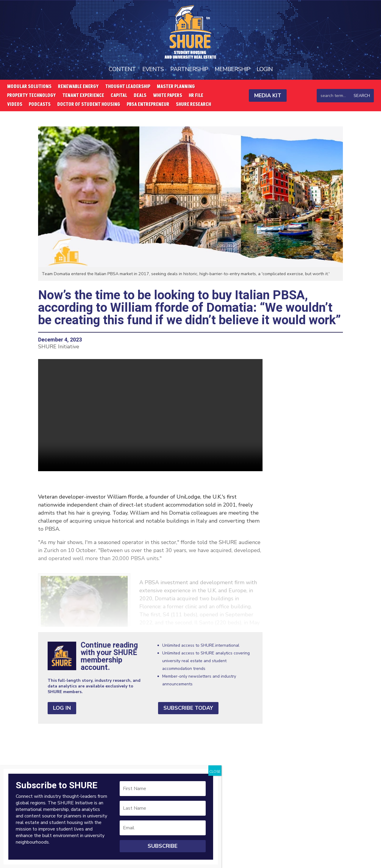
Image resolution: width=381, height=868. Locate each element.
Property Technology (32, 96)
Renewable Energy (78, 87)
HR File (196, 96)
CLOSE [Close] (215, 772)
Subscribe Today (188, 708)
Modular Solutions (29, 87)
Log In (62, 708)
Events (153, 69)
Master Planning (176, 87)
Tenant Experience (83, 96)
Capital (119, 96)
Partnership (189, 69)
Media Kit (268, 95)
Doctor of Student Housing (89, 105)
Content (122, 69)
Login (265, 69)
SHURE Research (193, 105)
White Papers (168, 96)
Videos (15, 105)
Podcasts (40, 105)
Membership (232, 69)
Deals (140, 96)
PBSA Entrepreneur (148, 105)
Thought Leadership (128, 87)
